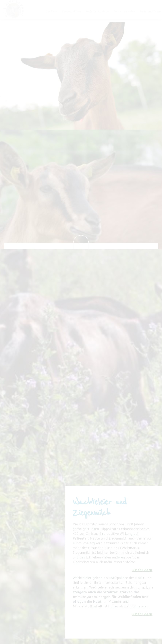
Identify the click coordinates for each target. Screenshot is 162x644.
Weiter (81, 242)
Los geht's (81, 104)
